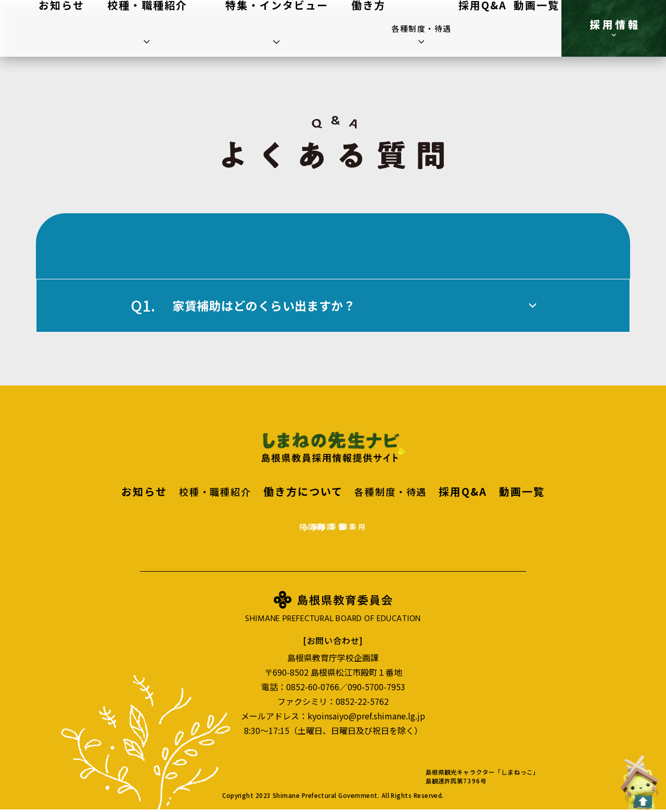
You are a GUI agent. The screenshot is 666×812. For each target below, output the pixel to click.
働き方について (305, 491)
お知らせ (203, 28)
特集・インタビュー (331, 28)
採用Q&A (492, 28)
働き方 (389, 28)
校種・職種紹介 (257, 28)
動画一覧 (533, 28)
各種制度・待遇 (438, 28)
